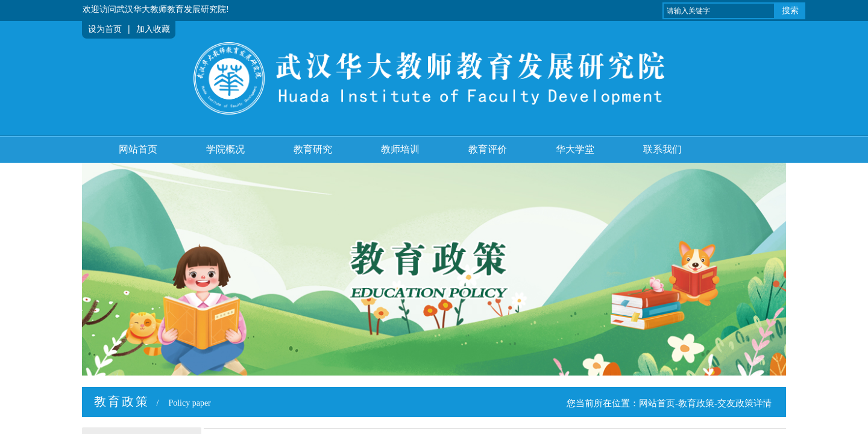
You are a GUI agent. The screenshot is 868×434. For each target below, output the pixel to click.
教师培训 (400, 149)
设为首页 (105, 29)
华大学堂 (575, 149)
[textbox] (719, 11)
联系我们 (662, 149)
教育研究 (313, 149)
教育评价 (488, 149)
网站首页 (138, 149)
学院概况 (225, 149)
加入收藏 (153, 29)
